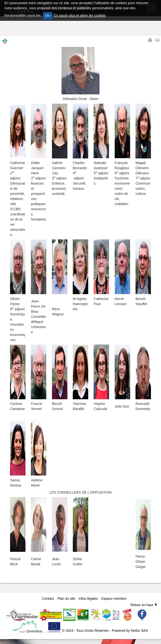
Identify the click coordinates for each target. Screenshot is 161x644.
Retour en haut (144, 605)
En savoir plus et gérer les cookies (80, 15)
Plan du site (66, 599)
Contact (48, 599)
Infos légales (88, 599)
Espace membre (114, 599)
